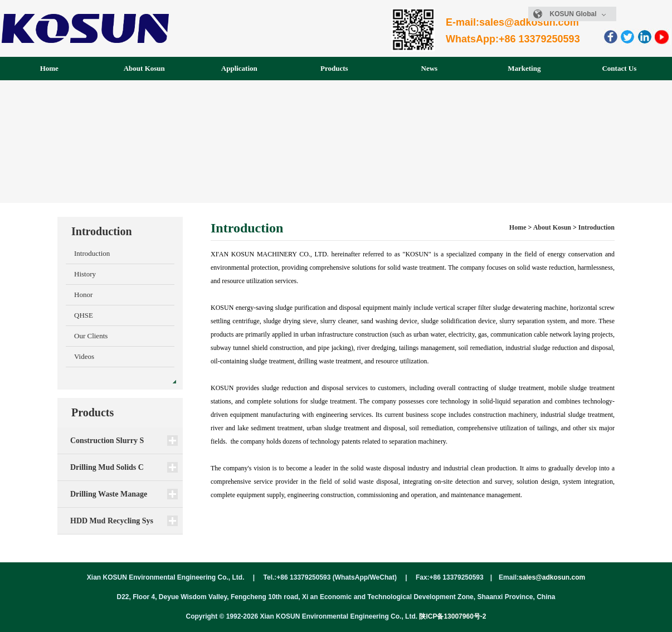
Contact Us (619, 68)
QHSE (84, 315)
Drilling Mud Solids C (107, 467)
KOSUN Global (578, 14)
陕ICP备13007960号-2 (452, 616)
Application (239, 68)
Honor (83, 295)
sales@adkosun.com (552, 577)
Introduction (92, 253)
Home (49, 68)
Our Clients (91, 336)
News (430, 68)
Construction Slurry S (107, 441)
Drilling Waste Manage (109, 494)
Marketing (524, 68)
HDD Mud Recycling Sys (112, 521)
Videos (84, 356)
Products (334, 68)
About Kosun (144, 68)
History (85, 274)
